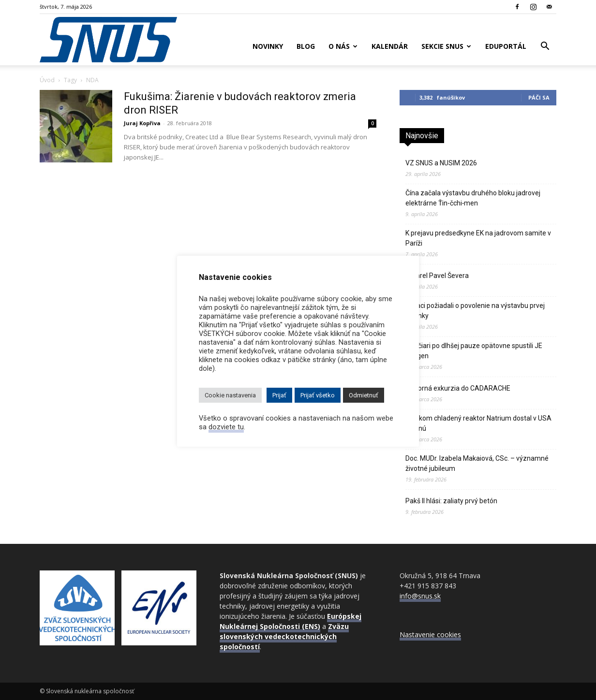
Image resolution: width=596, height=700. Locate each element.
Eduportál (506, 46)
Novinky (268, 46)
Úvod (47, 80)
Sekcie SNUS (446, 46)
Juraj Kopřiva (142, 123)
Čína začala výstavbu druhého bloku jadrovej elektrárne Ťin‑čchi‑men (473, 198)
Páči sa (539, 97)
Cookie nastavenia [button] (230, 395)
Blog (306, 46)
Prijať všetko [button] (318, 395)
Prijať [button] (279, 395)
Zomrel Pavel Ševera (437, 276)
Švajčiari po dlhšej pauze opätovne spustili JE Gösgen (474, 351)
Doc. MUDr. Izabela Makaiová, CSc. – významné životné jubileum (477, 463)
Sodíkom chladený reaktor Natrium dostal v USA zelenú (478, 423)
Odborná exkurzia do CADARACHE (458, 388)
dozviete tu (226, 427)
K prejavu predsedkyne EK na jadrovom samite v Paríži (478, 238)
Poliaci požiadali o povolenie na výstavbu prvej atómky (475, 311)
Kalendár (390, 46)
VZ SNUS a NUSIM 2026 (441, 163)
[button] (545, 47)
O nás (343, 46)
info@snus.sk (420, 596)
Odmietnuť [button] (364, 395)
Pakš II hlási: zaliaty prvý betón (451, 501)
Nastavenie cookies (430, 634)
